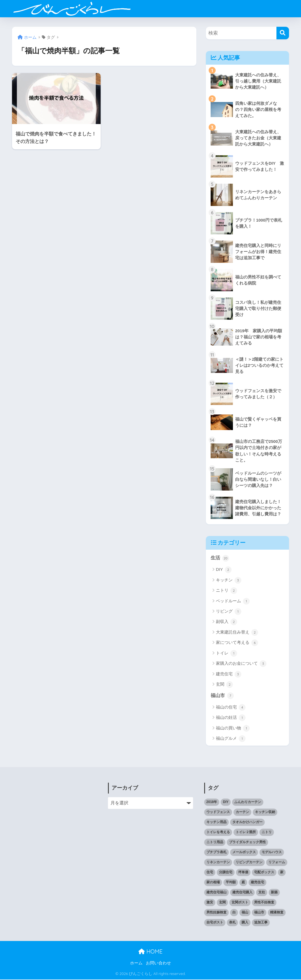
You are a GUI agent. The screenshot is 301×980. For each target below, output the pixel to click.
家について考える (237, 643)
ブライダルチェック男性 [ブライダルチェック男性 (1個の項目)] (247, 843)
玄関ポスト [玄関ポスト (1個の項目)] (240, 903)
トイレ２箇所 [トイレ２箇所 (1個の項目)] (246, 833)
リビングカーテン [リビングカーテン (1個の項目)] (249, 863)
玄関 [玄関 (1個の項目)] (222, 903)
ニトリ (227, 591)
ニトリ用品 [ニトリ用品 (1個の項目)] (215, 843)
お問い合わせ (158, 964)
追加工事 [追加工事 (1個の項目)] (261, 923)
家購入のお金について (241, 664)
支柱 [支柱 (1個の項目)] (262, 893)
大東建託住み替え (237, 633)
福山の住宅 (231, 708)
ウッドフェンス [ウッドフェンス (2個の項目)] (218, 813)
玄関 (224, 685)
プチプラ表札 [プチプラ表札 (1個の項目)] (216, 853)
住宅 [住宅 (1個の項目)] (210, 873)
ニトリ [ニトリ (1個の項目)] (267, 833)
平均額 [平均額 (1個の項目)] (231, 883)
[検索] (283, 33)
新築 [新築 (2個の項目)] (274, 893)
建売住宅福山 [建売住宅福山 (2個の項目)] (216, 893)
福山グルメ (231, 739)
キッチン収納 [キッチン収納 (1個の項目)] (265, 813)
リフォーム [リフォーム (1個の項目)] (277, 863)
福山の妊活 (231, 718)
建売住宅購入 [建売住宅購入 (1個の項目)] (242, 893)
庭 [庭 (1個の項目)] (243, 883)
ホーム (136, 964)
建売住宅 (229, 675)
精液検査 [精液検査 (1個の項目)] (277, 913)
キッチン (229, 581)
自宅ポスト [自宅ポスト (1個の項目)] (215, 923)
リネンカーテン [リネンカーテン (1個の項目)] (218, 863)
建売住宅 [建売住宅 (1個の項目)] (257, 883)
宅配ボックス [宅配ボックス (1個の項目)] (264, 873)
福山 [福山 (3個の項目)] (245, 913)
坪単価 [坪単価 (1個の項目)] (243, 873)
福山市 (222, 696)
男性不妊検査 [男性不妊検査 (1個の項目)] (264, 903)
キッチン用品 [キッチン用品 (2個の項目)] (216, 823)
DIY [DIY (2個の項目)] (226, 803)
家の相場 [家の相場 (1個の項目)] (213, 883)
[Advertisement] (54, 818)
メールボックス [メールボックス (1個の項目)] (244, 853)
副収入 (227, 622)
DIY (224, 570)
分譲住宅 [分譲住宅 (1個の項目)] (226, 873)
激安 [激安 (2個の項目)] (210, 903)
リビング (229, 612)
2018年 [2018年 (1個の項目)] (212, 803)
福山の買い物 (233, 729)
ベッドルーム (233, 601)
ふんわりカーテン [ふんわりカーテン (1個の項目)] (248, 803)
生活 (220, 559)
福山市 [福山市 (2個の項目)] (259, 913)
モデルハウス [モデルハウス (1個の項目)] (272, 853)
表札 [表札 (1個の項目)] (232, 923)
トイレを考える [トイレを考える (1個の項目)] (218, 833)
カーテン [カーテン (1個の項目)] (242, 813)
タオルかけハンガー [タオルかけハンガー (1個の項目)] (247, 823)
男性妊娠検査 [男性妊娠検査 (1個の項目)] (216, 913)
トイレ (227, 654)
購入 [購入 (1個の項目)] (245, 923)
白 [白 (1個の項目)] (234, 913)
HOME (150, 952)
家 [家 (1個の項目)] (282, 873)
